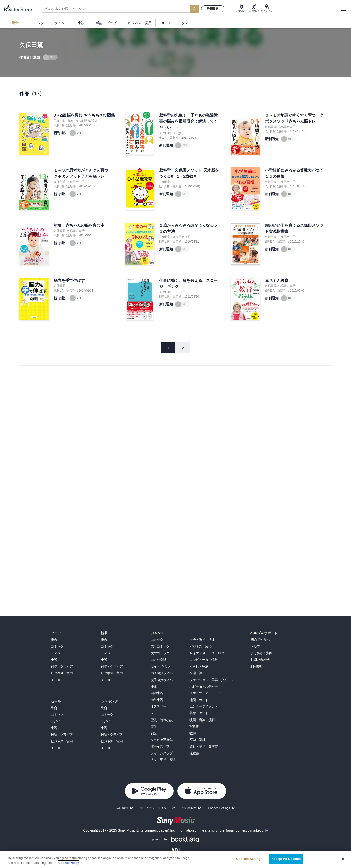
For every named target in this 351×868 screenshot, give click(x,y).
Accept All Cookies (286, 859)
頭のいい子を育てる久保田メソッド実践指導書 (294, 229)
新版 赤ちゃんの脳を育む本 (79, 225)
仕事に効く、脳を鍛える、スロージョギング (188, 284)
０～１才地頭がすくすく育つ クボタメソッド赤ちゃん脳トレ (294, 118)
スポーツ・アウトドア (205, 693)
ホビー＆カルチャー (204, 686)
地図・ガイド (199, 700)
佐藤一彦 (73, 120)
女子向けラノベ (162, 680)
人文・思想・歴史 (163, 760)
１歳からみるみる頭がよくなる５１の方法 (188, 229)
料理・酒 (196, 673)
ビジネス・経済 (200, 646)
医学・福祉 (197, 740)
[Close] (343, 859)
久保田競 (59, 120)
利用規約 (257, 666)
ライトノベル (160, 666)
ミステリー (158, 706)
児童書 (194, 753)
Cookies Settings (219, 808)
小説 (54, 660)
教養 (193, 733)
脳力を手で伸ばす (69, 280)
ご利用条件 (189, 808)
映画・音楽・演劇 (202, 720)
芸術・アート (199, 713)
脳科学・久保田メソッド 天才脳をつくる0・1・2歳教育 (189, 173)
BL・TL (56, 680)
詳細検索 (213, 9)
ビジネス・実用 (62, 673)
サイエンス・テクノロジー (208, 653)
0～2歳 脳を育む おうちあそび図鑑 (84, 115)
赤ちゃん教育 (277, 280)
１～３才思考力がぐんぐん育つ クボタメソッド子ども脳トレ (83, 173)
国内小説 (157, 693)
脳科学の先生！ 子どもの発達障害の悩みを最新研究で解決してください (188, 121)
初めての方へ (260, 640)
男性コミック (160, 646)
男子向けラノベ (162, 673)
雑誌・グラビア (62, 666)
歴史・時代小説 (162, 720)
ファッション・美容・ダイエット (213, 680)
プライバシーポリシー (155, 808)
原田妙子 (178, 133)
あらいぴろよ (89, 120)
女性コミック (160, 653)
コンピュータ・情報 (204, 660)
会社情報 (122, 808)
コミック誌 (158, 660)
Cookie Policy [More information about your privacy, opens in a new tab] (69, 863)
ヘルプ (255, 646)
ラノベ (55, 653)
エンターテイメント (204, 706)
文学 (154, 726)
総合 (54, 640)
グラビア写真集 (162, 740)
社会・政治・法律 (202, 640)
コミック (57, 646)
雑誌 (154, 733)
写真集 (194, 726)
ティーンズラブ (162, 753)
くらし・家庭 (199, 666)
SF (153, 713)
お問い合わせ (260, 660)
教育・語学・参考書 (204, 746)
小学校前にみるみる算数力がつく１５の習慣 (294, 173)
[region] (175, 859)
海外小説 (157, 700)
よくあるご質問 (261, 653)
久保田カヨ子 (287, 127)
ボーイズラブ (160, 746)
